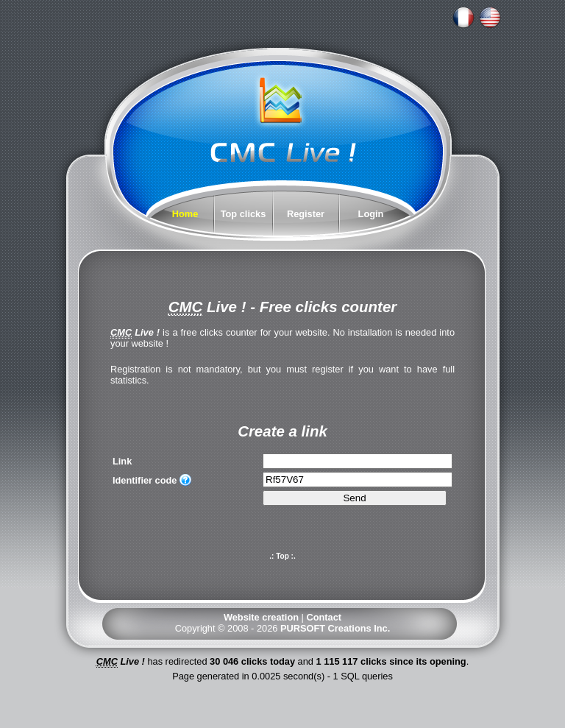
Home (185, 214)
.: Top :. (282, 556)
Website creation (261, 617)
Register (306, 214)
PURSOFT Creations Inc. (335, 628)
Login (371, 214)
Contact (324, 617)
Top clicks (244, 214)
